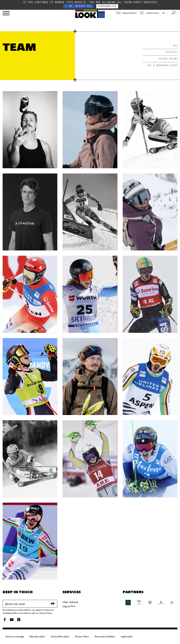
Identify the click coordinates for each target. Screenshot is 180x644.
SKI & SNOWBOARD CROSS (162, 65)
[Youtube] (12, 621)
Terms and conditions (105, 636)
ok (53, 604)
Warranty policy (37, 636)
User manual (70, 602)
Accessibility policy (60, 636)
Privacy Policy (82, 636)
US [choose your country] (165, 13)
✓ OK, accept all (78, 6)
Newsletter (127, 13)
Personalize (107, 6)
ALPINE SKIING (168, 59)
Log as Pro (69, 606)
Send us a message (15, 636)
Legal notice (127, 636)
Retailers (149, 13)
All (175, 46)
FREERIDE (172, 52)
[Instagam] (19, 621)
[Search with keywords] (174, 13)
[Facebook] (5, 621)
